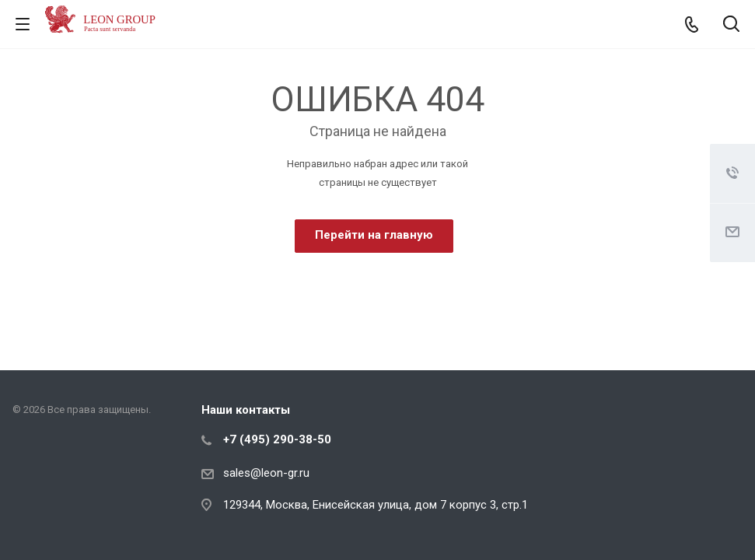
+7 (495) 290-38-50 (277, 439)
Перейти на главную (374, 235)
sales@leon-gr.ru (266, 473)
